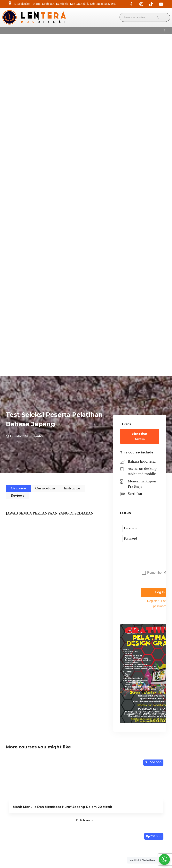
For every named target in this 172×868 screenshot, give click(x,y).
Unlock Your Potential (19, 812)
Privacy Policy (55, 801)
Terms (113, 854)
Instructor (72, 147)
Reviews (17, 154)
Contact (9, 817)
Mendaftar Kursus (140, 95)
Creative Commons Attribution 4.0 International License (147, 826)
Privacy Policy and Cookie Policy (145, 854)
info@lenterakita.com (102, 796)
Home (8, 796)
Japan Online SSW (28, 620)
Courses (9, 806)
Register (153, 259)
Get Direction (96, 822)
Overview (19, 147)
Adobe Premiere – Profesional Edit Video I (48, 697)
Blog (48, 806)
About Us (10, 801)
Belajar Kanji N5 (26, 542)
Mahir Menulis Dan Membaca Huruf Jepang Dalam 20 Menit (63, 465)
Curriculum (45, 147)
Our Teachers (54, 812)
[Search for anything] (157, 17)
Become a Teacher (58, 796)
